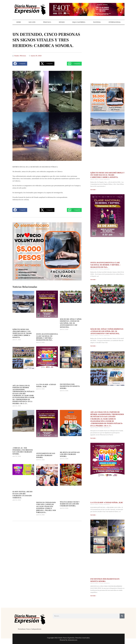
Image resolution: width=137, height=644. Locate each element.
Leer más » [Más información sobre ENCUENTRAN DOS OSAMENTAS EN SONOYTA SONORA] (93, 596)
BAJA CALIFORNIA (79, 22)
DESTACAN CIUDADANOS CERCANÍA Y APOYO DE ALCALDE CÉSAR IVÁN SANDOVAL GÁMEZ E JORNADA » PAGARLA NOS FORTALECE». (46, 507)
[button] (20, 64)
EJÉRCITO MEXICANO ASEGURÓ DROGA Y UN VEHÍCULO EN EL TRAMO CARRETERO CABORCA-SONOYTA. (22, 333)
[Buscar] (122, 616)
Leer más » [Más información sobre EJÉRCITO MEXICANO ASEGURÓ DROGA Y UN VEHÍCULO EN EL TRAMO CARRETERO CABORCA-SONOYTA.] (93, 190)
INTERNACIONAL (115, 22)
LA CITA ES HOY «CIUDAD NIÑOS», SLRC (46, 386)
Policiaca (23, 56)
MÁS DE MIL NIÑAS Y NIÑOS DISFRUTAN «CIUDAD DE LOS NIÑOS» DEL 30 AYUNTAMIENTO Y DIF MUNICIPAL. (71, 323)
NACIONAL (97, 22)
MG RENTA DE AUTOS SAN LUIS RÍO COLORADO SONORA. (70, 454)
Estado (17, 56)
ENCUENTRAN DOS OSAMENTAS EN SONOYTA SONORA (70, 386)
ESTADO (62, 22)
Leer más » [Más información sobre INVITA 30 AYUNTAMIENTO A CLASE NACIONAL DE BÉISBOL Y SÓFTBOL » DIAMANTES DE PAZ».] (93, 280)
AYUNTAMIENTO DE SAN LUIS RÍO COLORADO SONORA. (46, 455)
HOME (19, 22)
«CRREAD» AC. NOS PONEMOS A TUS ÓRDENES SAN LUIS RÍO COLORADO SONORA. (23, 451)
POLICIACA (47, 22)
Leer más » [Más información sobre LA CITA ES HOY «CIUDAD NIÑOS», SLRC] (93, 515)
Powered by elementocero (69, 640)
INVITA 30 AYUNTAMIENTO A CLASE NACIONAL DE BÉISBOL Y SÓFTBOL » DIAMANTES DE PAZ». (47, 337)
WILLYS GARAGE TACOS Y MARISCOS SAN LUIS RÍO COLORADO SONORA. (70, 504)
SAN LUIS (32, 22)
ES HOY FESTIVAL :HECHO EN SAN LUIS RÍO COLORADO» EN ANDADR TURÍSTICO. (22, 495)
